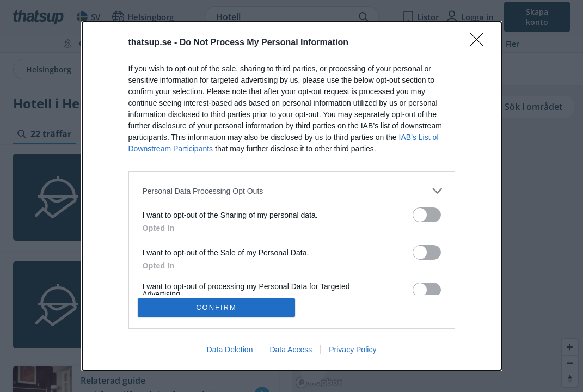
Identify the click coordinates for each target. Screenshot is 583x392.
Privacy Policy (352, 350)
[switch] (427, 215)
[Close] (480, 43)
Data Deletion (230, 350)
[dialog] (292, 196)
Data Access (291, 350)
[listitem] (292, 191)
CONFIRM (216, 307)
